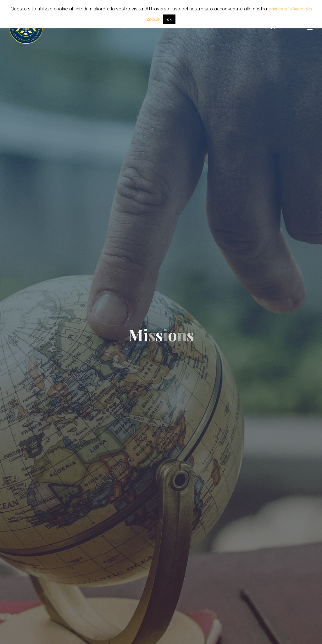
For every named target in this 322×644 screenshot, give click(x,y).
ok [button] (169, 19)
